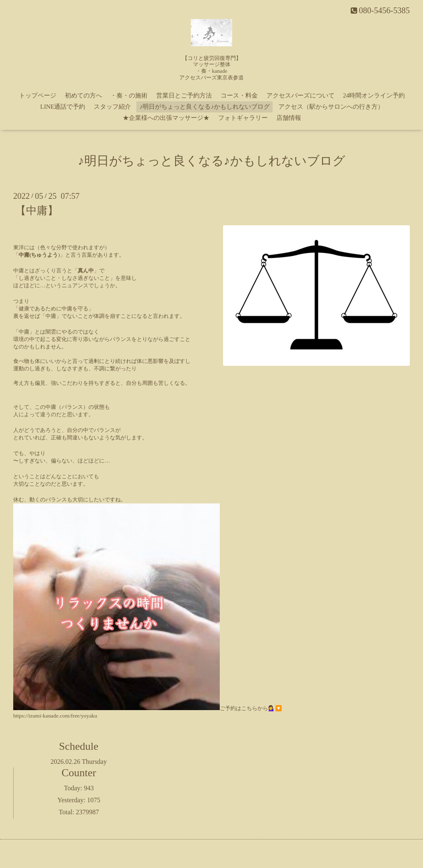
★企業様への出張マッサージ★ (166, 118)
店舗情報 (289, 118)
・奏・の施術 (129, 95)
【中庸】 (37, 211)
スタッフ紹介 (112, 107)
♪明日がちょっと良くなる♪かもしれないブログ (205, 107)
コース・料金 (239, 95)
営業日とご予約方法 (184, 95)
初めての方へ (83, 95)
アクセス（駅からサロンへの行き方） (331, 107)
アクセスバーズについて (301, 95)
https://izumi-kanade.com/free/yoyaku (55, 716)
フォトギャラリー (243, 118)
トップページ (38, 95)
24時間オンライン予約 (374, 95)
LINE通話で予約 (63, 107)
